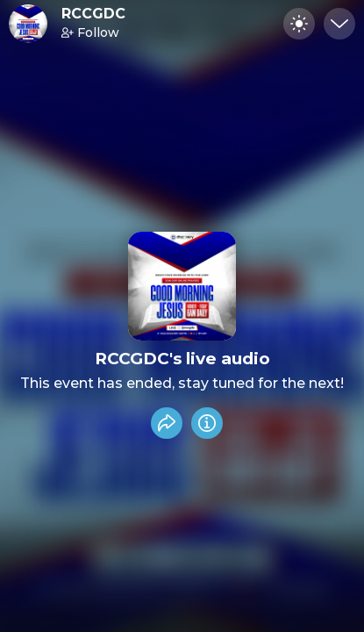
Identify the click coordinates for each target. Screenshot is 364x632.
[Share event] (167, 423)
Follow (90, 32)
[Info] (207, 423)
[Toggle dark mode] (299, 24)
